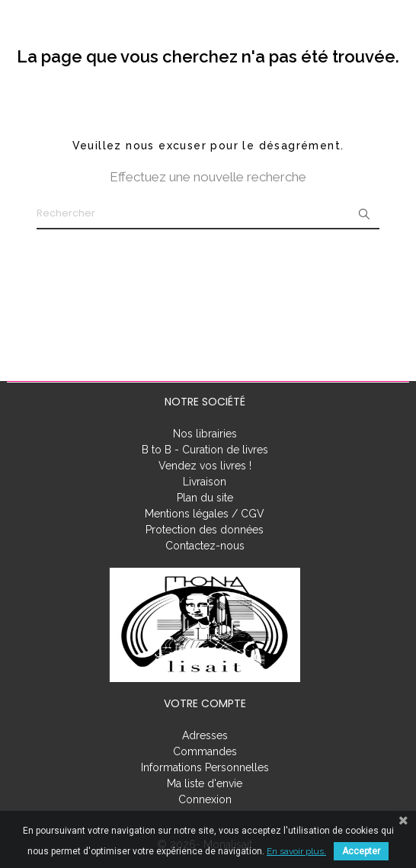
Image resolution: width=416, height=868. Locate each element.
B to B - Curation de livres (205, 450)
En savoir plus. (296, 851)
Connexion (205, 799)
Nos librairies (205, 434)
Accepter (361, 851)
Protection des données (205, 530)
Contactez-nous (205, 546)
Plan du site (205, 498)
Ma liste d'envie (205, 783)
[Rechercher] (208, 214)
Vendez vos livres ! (205, 466)
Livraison (205, 482)
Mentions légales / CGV (205, 514)
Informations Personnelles (205, 767)
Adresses (205, 735)
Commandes (205, 751)
